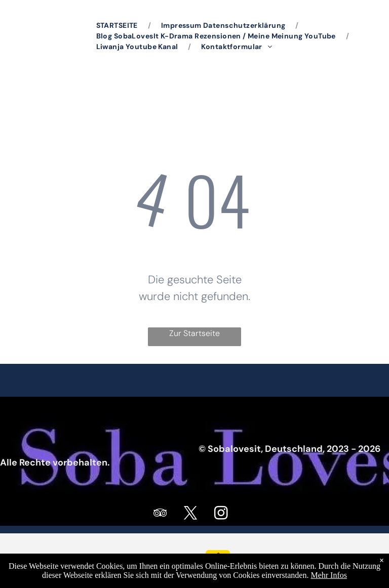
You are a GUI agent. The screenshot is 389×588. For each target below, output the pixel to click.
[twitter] (191, 514)
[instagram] (221, 514)
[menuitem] (119, 26)
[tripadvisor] (161, 514)
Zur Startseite (194, 333)
